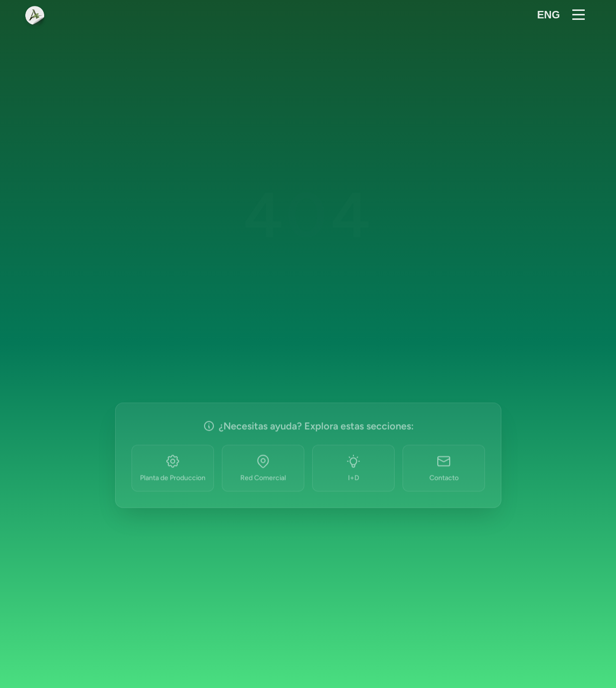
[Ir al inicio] (34, 16)
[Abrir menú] (580, 16)
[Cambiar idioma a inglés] (548, 16)
